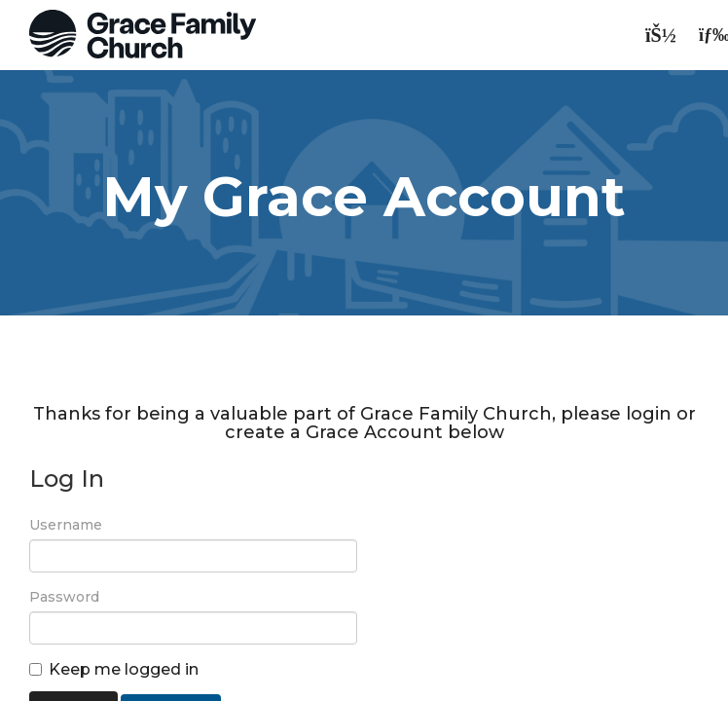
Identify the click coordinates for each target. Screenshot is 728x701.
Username (66, 525)
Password (64, 597)
